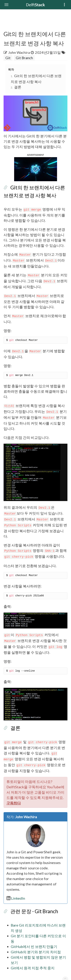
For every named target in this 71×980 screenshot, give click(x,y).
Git (4, 58)
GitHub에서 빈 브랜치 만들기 (30, 938)
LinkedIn (12, 895)
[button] (35, 180)
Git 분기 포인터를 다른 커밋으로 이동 (37, 932)
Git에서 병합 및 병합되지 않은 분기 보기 (39, 948)
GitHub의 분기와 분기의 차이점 (32, 943)
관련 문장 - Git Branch (31, 908)
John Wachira (15, 52)
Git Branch (21, 58)
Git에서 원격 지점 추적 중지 (29, 954)
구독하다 (37, 807)
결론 (14, 87)
